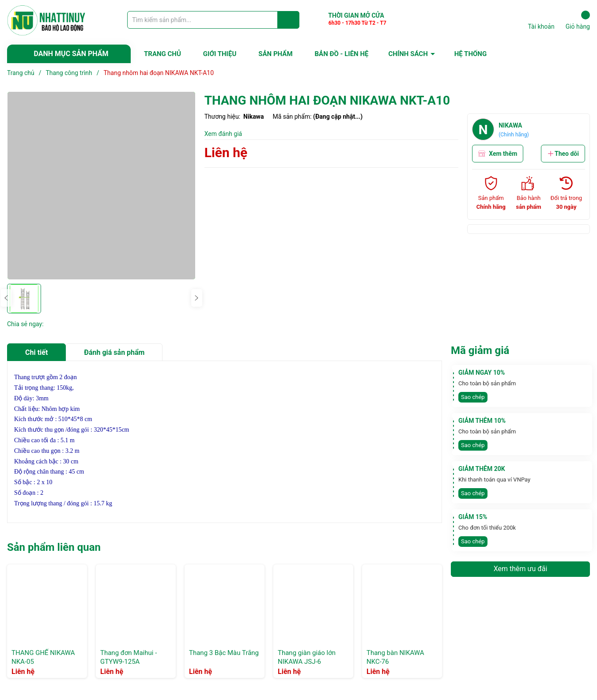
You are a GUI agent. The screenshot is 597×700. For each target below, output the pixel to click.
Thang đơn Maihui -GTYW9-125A (128, 657)
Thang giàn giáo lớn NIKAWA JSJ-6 (307, 657)
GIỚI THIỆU (220, 54)
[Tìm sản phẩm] (213, 20)
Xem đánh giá (223, 134)
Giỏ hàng (578, 20)
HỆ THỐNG (470, 54)
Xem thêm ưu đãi (521, 569)
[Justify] (289, 20)
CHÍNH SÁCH (408, 54)
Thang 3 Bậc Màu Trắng (224, 653)
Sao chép (473, 397)
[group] (101, 186)
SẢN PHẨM (275, 54)
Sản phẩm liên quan (54, 547)
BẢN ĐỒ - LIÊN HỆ (342, 54)
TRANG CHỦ (162, 54)
